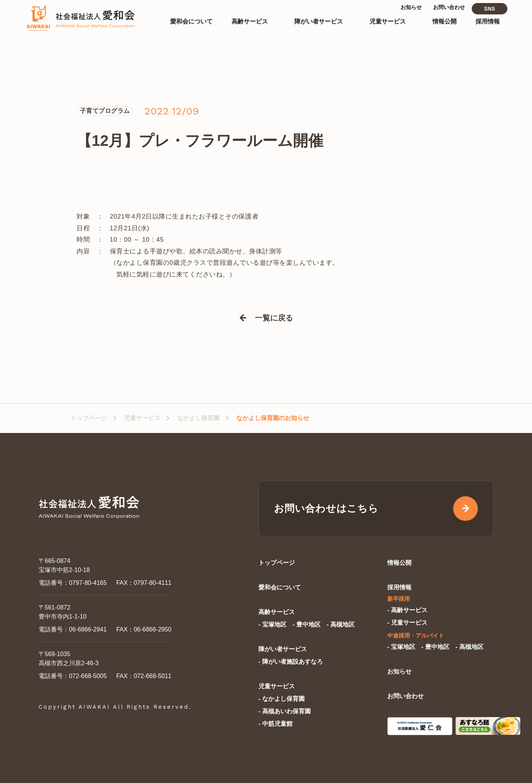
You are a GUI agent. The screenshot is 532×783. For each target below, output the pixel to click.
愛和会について (280, 587)
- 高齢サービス (407, 610)
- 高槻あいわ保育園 (285, 711)
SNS (490, 14)
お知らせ (399, 671)
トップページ (89, 418)
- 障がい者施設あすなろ (291, 662)
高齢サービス (277, 612)
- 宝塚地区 (272, 624)
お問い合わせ (405, 696)
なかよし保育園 (198, 418)
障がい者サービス (283, 649)
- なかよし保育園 (282, 699)
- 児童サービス (407, 623)
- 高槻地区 (341, 624)
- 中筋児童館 (275, 724)
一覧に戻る (274, 318)
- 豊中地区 (307, 624)
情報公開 (399, 563)
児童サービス (142, 418)
